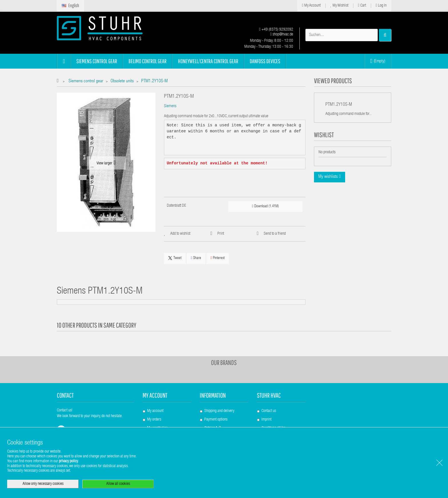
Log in (381, 6)
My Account (311, 6)
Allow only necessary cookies (43, 484)
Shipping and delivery (219, 411)
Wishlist (324, 135)
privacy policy (68, 461)
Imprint (266, 420)
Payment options (216, 420)
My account (155, 395)
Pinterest (218, 258)
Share (196, 258)
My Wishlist (339, 6)
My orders (154, 420)
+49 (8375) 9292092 (276, 30)
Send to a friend (275, 234)
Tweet (175, 258)
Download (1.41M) (265, 206)
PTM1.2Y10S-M (339, 105)
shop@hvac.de (282, 35)
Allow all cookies (118, 484)
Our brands (224, 362)
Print (221, 234)
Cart (362, 6)
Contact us (269, 411)
